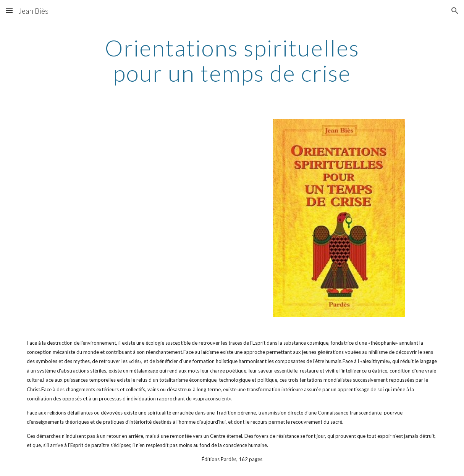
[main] (232, 60)
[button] (9, 10)
